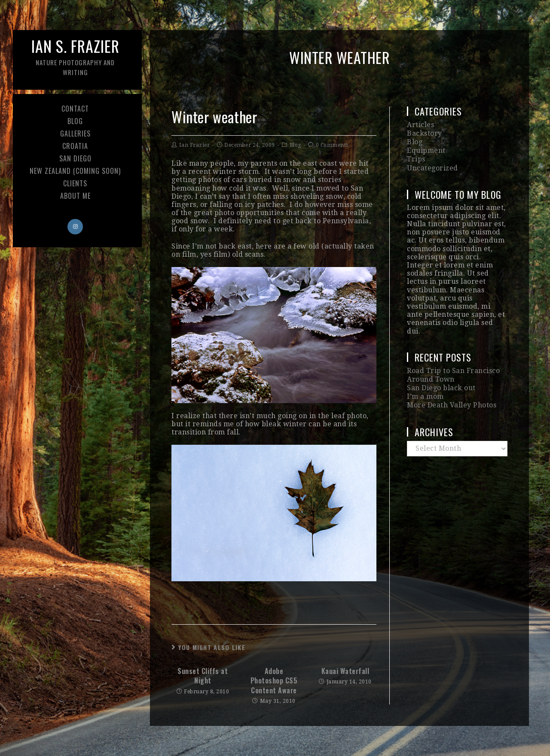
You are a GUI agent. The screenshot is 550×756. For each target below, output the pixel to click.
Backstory (425, 133)
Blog (295, 145)
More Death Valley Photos (452, 405)
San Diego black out (441, 388)
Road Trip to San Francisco (453, 371)
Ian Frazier (195, 145)
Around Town (431, 379)
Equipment (426, 150)
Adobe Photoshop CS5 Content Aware (274, 681)
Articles (420, 125)
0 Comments (332, 145)
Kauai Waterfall (345, 671)
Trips (416, 159)
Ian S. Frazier (75, 56)
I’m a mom (425, 396)
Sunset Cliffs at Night (203, 676)
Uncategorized (432, 168)
